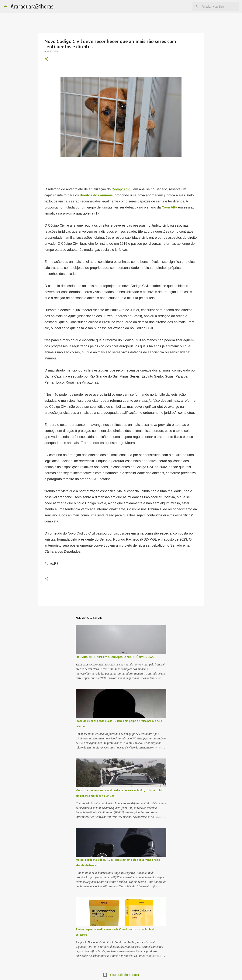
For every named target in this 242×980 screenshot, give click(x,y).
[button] (47, 59)
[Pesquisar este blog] (219, 7)
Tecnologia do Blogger (121, 975)
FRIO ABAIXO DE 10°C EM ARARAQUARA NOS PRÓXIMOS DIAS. (115, 657)
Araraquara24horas (32, 7)
